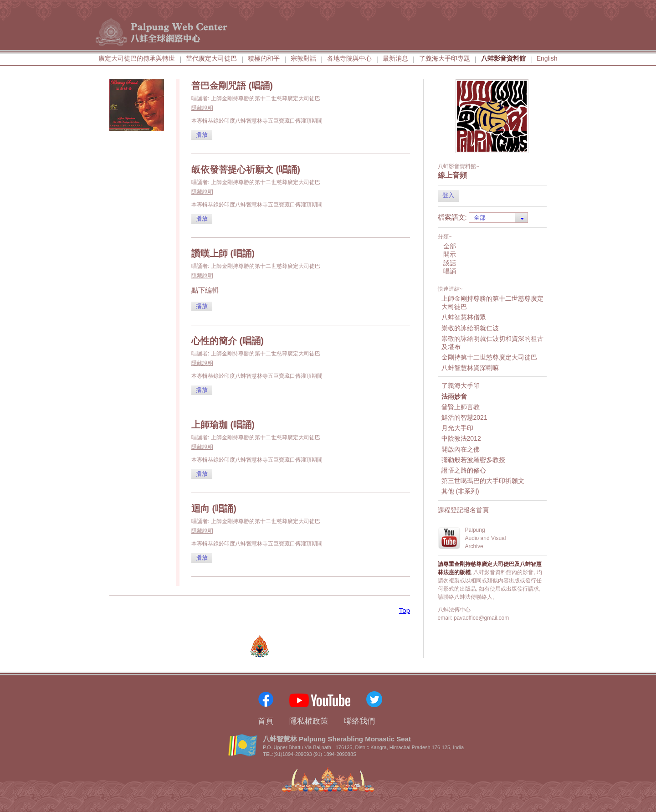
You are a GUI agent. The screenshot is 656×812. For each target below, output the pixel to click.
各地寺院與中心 (349, 58)
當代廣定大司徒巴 (211, 58)
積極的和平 (264, 58)
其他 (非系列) (460, 491)
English (547, 58)
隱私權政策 (309, 721)
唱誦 (450, 271)
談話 (450, 263)
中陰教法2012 (461, 438)
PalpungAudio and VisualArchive (486, 538)
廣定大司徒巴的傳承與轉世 (137, 58)
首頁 (266, 721)
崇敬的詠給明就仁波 (470, 328)
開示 (450, 254)
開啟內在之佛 (461, 449)
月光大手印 (457, 428)
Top (405, 610)
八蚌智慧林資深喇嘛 (470, 368)
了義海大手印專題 (445, 58)
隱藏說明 (202, 108)
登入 (448, 195)
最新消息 (395, 58)
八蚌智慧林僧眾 (464, 317)
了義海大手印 (461, 385)
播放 (202, 135)
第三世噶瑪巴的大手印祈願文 (483, 481)
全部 (450, 246)
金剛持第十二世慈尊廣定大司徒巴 (489, 357)
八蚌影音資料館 (503, 58)
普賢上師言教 (461, 407)
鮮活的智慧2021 (464, 417)
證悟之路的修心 (464, 470)
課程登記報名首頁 (463, 510)
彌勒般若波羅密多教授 (473, 460)
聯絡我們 (359, 721)
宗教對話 (303, 58)
